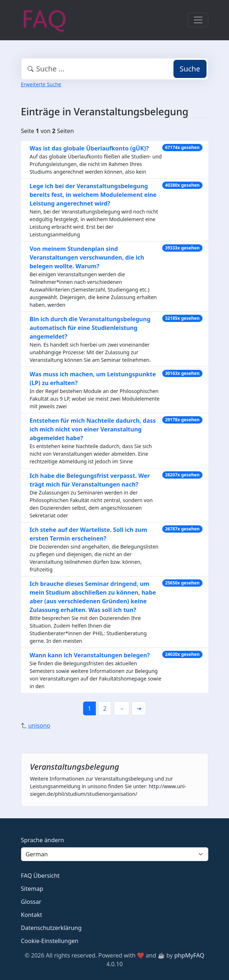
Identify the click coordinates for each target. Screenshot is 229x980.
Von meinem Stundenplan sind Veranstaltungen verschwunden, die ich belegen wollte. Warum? (87, 257)
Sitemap (32, 889)
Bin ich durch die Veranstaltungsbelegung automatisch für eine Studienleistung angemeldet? (90, 328)
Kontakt (32, 915)
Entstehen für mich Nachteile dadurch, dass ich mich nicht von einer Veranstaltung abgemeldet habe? (93, 429)
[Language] (115, 854)
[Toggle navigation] (198, 20)
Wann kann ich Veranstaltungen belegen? (90, 655)
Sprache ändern (43, 840)
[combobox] (115, 69)
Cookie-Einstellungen (50, 941)
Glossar (31, 902)
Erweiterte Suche (41, 84)
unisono (39, 725)
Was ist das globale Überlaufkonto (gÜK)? (89, 148)
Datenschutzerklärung (51, 928)
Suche (190, 69)
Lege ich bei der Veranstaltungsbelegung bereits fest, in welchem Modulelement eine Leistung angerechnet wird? (93, 195)
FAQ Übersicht (40, 876)
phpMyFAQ (189, 955)
